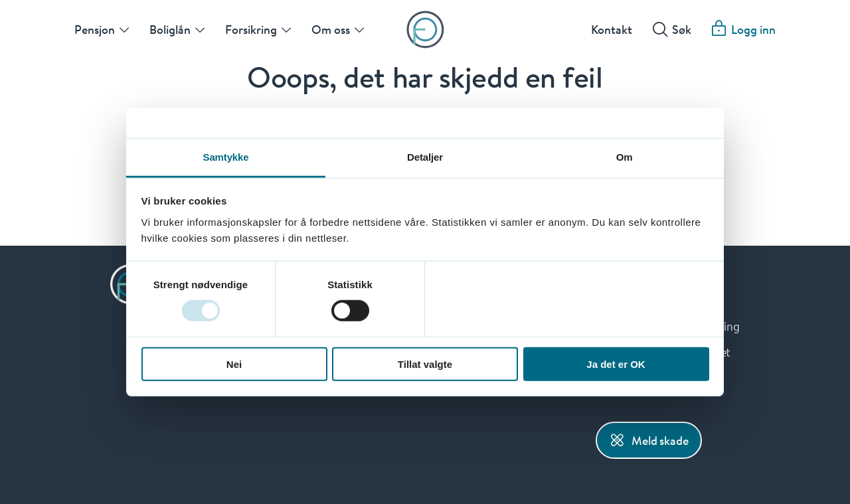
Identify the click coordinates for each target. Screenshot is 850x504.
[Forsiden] (425, 30)
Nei (234, 364)
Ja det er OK (616, 364)
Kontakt (612, 29)
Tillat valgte (425, 364)
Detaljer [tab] (425, 156)
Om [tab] (625, 156)
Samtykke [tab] (226, 156)
